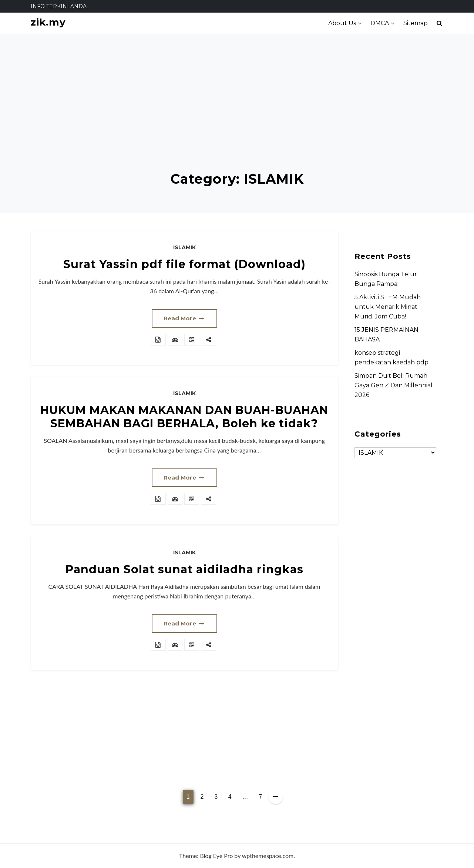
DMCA (380, 23)
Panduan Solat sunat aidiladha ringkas (184, 570)
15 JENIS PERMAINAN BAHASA (386, 335)
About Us (342, 23)
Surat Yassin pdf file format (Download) (184, 264)
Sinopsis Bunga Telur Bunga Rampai (386, 279)
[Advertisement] (237, 116)
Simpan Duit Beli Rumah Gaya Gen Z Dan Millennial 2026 (394, 385)
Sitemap (416, 23)
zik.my (48, 22)
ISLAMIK (184, 247)
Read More (184, 318)
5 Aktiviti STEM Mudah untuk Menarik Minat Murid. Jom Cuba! (388, 307)
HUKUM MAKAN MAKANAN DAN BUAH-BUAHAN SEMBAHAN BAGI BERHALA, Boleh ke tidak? (184, 417)
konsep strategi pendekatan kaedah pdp (391, 358)
